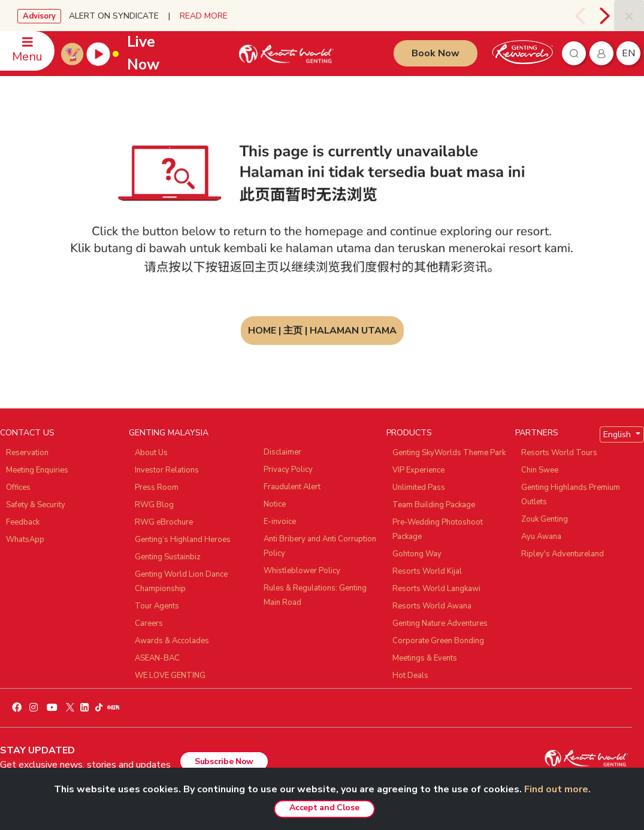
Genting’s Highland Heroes (183, 540)
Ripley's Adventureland (563, 554)
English (618, 434)
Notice (275, 504)
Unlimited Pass (419, 487)
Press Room (157, 487)
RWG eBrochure (164, 522)
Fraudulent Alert (292, 487)
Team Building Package (434, 505)
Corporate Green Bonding (438, 641)
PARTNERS (537, 433)
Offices (18, 487)
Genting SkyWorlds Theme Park (449, 453)
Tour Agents (157, 606)
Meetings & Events (425, 658)
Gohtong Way (417, 554)
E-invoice (280, 522)
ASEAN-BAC (157, 658)
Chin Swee (540, 470)
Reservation (27, 453)
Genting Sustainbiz (168, 557)
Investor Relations (167, 470)
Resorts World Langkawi (436, 589)
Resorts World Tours (559, 453)
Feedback (23, 522)
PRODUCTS (409, 433)
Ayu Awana (541, 537)
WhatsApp (25, 540)
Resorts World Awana (432, 606)
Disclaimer (282, 452)
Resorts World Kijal (427, 571)
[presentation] (582, 16)
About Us (151, 453)
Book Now (436, 53)
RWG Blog (154, 505)
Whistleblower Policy (302, 571)
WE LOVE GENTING (170, 675)
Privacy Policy (288, 469)
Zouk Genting (545, 519)
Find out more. (557, 789)
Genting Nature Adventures (440, 623)
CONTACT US (27, 433)
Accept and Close (324, 808)
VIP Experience (418, 470)
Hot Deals (410, 675)
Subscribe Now (224, 761)
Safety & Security (36, 505)
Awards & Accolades (172, 641)
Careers (149, 623)
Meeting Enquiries (37, 470)
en (628, 53)
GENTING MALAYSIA (169, 433)
